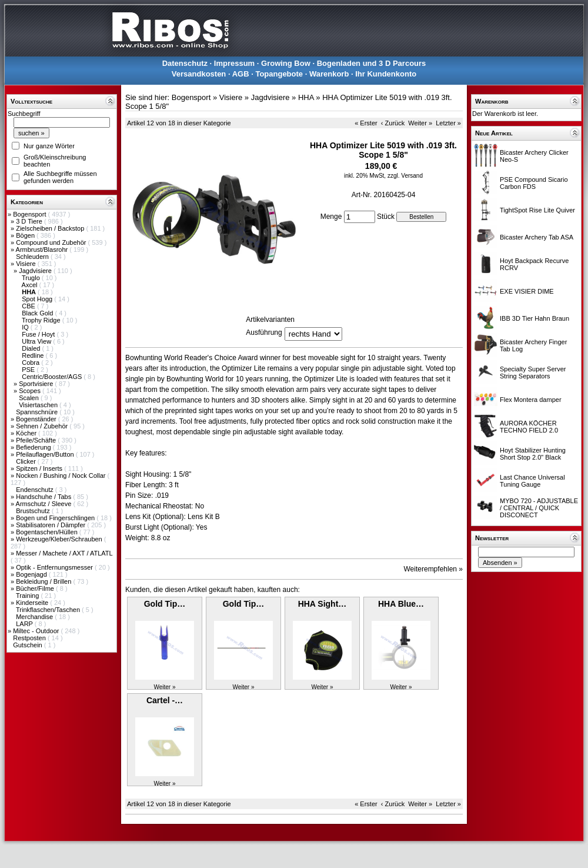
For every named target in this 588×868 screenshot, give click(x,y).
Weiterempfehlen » (434, 569)
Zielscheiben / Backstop (51, 228)
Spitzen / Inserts (40, 468)
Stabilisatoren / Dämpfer (51, 525)
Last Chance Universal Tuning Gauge (532, 481)
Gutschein (29, 645)
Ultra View (37, 341)
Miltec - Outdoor (37, 631)
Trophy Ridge (42, 320)
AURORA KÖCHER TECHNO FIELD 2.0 (529, 427)
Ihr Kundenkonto (386, 74)
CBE (29, 306)
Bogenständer (37, 419)
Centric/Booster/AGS (53, 377)
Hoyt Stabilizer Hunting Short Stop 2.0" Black (533, 454)
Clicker (27, 461)
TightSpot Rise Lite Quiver (537, 210)
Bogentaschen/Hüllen (48, 532)
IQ (26, 327)
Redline (34, 355)
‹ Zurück (393, 123)
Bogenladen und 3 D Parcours (372, 63)
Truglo (32, 278)
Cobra (31, 363)
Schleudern (33, 257)
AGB (241, 74)
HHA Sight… (323, 604)
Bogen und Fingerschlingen (56, 518)
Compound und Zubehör (52, 242)
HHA (306, 97)
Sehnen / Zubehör (43, 426)
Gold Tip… (165, 604)
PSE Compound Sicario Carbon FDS (534, 183)
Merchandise (35, 617)
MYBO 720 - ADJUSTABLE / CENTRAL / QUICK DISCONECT (539, 508)
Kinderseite (33, 603)
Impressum (234, 63)
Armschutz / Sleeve (45, 504)
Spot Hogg (38, 299)
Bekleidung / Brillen (44, 581)
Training (28, 596)
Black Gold (38, 313)
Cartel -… (165, 700)
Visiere (26, 264)
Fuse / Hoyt (39, 334)
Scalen (30, 398)
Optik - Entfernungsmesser (55, 567)
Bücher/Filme (36, 588)
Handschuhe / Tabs (44, 497)
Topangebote (279, 74)
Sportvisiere (37, 384)
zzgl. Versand (405, 176)
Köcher (27, 433)
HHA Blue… (401, 604)
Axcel (31, 285)
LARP (25, 624)
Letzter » (448, 123)
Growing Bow (286, 63)
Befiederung (34, 447)
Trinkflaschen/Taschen (49, 610)
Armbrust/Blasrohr (43, 250)
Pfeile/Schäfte (37, 440)
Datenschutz (185, 63)
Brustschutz (34, 511)
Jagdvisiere (36, 271)
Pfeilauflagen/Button (46, 454)
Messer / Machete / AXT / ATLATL (64, 553)
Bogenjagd (32, 574)
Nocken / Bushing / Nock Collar (61, 475)
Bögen (26, 235)
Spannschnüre (38, 412)
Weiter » (420, 123)
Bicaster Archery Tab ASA (537, 237)
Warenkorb (329, 74)
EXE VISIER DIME (527, 291)
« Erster (366, 123)
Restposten (30, 638)
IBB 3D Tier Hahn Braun (534, 318)
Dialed (32, 348)
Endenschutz (36, 490)
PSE (29, 370)
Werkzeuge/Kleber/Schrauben (60, 539)
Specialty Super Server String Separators (533, 373)
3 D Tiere (30, 221)
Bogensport (30, 214)
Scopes (31, 391)
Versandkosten (199, 74)
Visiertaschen (39, 405)
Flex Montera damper (531, 400)
